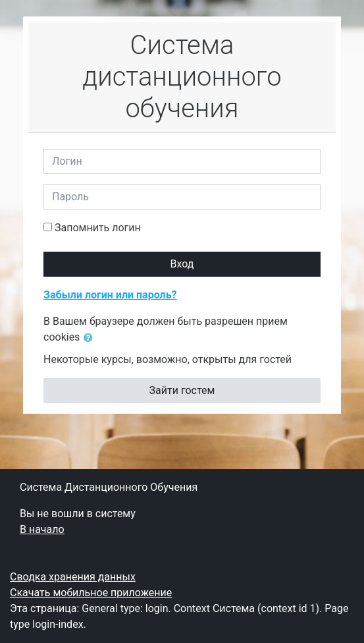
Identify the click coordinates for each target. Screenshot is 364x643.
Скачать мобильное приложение (91, 593)
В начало (42, 529)
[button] (91, 338)
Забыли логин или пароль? (110, 295)
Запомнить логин (98, 228)
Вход (182, 264)
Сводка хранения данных (73, 577)
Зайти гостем (182, 390)
